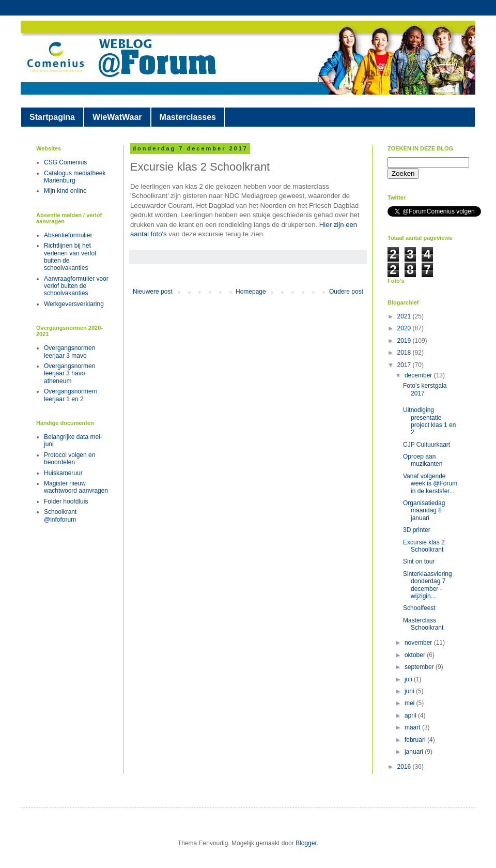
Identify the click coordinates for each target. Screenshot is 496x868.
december (419, 375)
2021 (405, 316)
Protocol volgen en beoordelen (69, 459)
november (419, 643)
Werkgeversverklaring (74, 304)
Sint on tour (419, 561)
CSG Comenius (65, 162)
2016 (405, 767)
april (411, 715)
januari (415, 752)
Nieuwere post (153, 292)
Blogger (306, 843)
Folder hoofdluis (66, 501)
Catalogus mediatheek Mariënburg (75, 177)
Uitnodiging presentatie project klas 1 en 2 (429, 421)
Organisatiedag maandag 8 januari (424, 511)
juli (409, 679)
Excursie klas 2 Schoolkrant (424, 546)
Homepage (251, 292)
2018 (405, 353)
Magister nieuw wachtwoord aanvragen (76, 487)
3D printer (417, 530)
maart (413, 727)
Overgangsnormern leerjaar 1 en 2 (71, 395)
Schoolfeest (419, 608)
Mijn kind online (65, 191)
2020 (405, 328)
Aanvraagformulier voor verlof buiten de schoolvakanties (76, 286)
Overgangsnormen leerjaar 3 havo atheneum (69, 374)
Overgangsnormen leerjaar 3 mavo (69, 352)
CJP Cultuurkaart (427, 445)
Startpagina (52, 117)
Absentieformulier (68, 235)
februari (416, 740)
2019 (405, 341)
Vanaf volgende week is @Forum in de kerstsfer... (430, 484)
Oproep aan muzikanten (423, 460)
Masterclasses (188, 117)
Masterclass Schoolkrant (423, 624)
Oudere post (346, 292)
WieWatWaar (117, 117)
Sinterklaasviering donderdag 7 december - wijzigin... (428, 585)
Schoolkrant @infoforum (60, 515)
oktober (416, 655)
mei (410, 703)
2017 (405, 365)
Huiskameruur (63, 473)
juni (410, 691)
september (420, 667)
